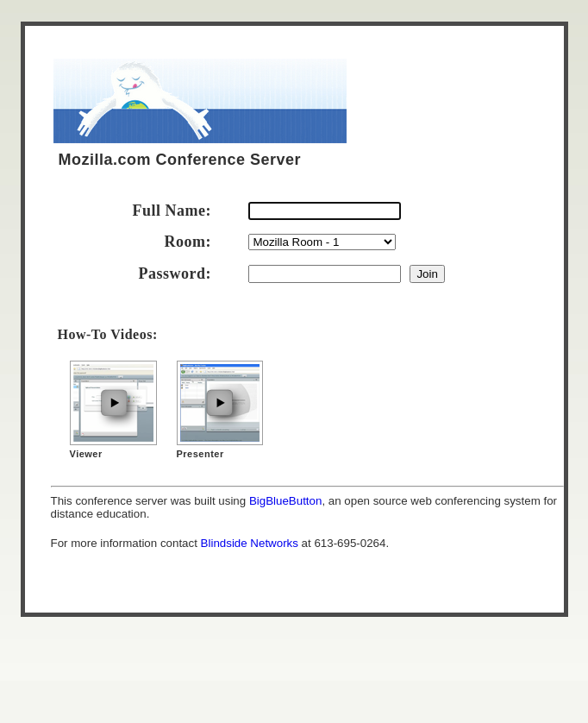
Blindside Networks (250, 543)
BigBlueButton (285, 501)
